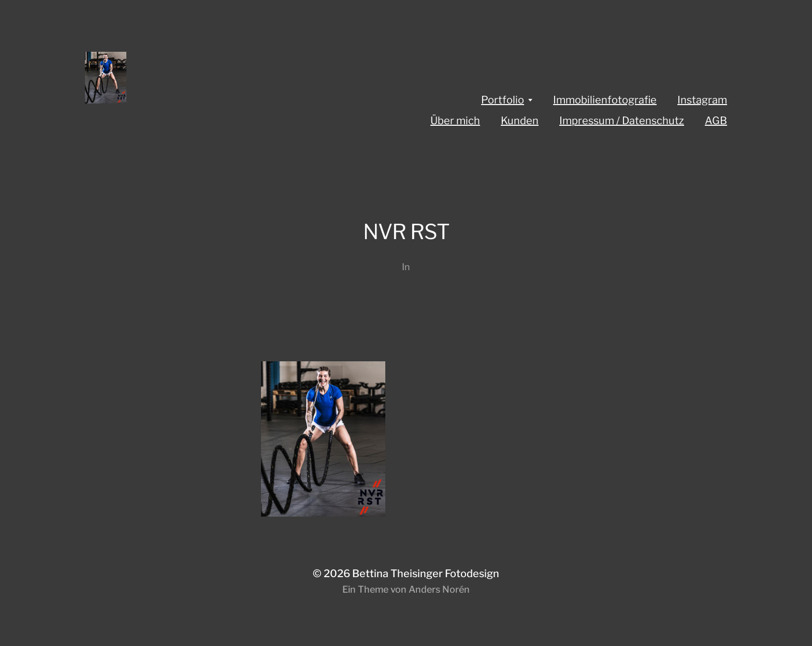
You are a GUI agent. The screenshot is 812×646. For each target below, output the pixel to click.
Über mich (455, 121)
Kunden (520, 121)
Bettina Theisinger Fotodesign (426, 574)
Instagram (702, 100)
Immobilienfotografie (605, 100)
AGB (716, 121)
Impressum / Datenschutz (622, 121)
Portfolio (503, 100)
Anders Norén (439, 589)
